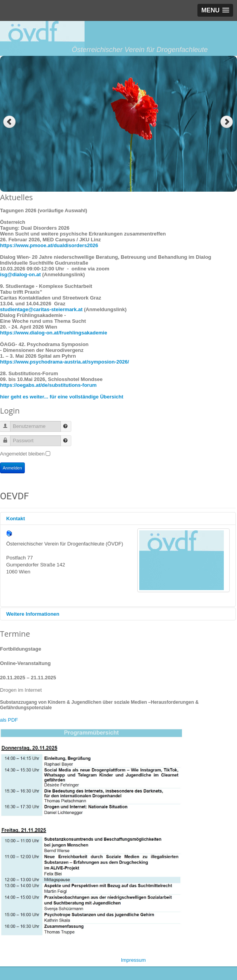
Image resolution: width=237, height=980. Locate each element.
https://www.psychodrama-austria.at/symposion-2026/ (65, 362)
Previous (10, 122)
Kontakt (16, 519)
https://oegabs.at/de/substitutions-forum (48, 385)
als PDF (9, 720)
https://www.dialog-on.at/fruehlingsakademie (54, 333)
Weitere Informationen (33, 614)
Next (227, 122)
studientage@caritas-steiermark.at (41, 309)
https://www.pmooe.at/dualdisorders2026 (49, 245)
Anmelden (12, 468)
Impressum (133, 960)
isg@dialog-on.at (20, 274)
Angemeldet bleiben (22, 454)
